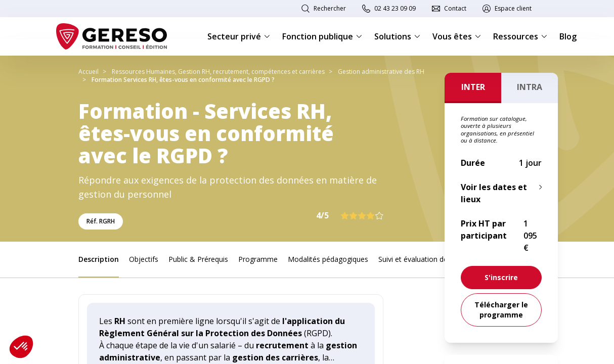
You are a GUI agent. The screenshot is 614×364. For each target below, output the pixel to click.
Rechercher (330, 8)
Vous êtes (457, 36)
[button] (21, 347)
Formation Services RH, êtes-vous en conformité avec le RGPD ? (183, 80)
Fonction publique (322, 36)
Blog (568, 36)
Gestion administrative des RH (381, 72)
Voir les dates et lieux (494, 193)
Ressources (520, 36)
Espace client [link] (513, 8)
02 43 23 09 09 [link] (395, 8)
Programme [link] (258, 259)
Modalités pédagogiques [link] (328, 259)
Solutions (397, 36)
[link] (501, 278)
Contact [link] (455, 8)
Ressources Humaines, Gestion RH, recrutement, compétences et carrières (218, 72)
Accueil (89, 72)
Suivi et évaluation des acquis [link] (426, 259)
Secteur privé (239, 36)
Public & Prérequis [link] (198, 259)
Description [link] (99, 259)
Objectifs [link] (144, 259)
